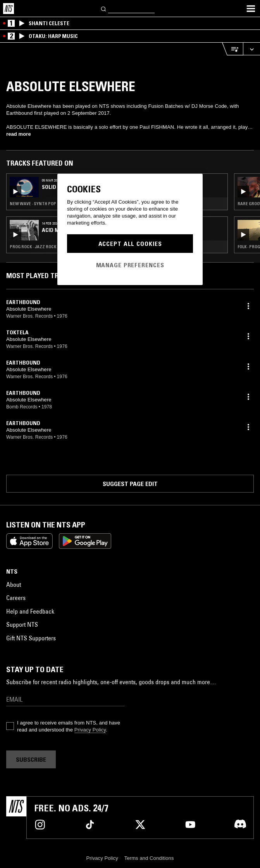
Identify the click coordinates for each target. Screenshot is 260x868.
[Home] (9, 9)
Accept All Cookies (130, 244)
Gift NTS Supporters (31, 638)
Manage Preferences (130, 265)
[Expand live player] (251, 49)
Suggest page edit (130, 484)
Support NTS (22, 624)
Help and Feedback (30, 611)
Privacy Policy (90, 730)
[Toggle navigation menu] (251, 9)
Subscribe (31, 759)
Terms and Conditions (149, 858)
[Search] (104, 8)
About (14, 584)
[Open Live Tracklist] (232, 49)
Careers (16, 598)
